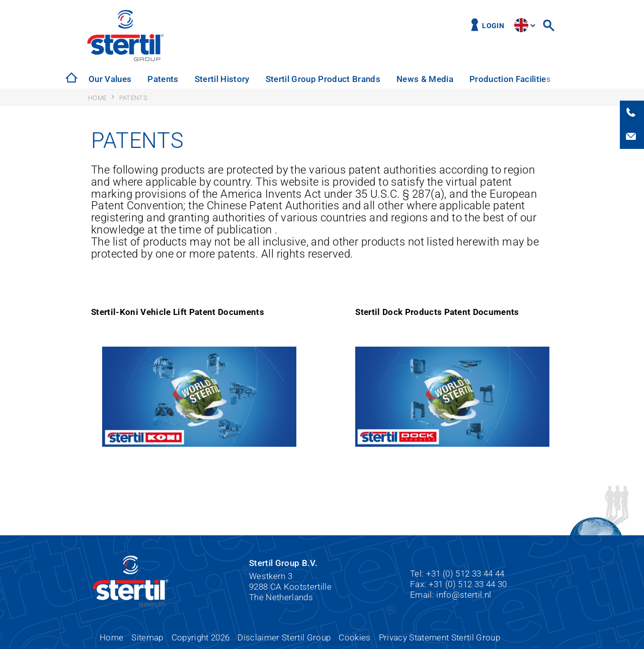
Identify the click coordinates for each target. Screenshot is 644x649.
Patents (163, 79)
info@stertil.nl (464, 595)
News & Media (425, 79)
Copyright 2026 (201, 637)
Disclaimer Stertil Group (284, 637)
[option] (110, 79)
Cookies (354, 637)
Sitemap (147, 637)
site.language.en (521, 25)
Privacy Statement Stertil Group (439, 637)
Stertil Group (161, 35)
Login (493, 26)
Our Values (110, 79)
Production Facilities (510, 79)
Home (111, 637)
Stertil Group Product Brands (323, 79)
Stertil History (222, 79)
